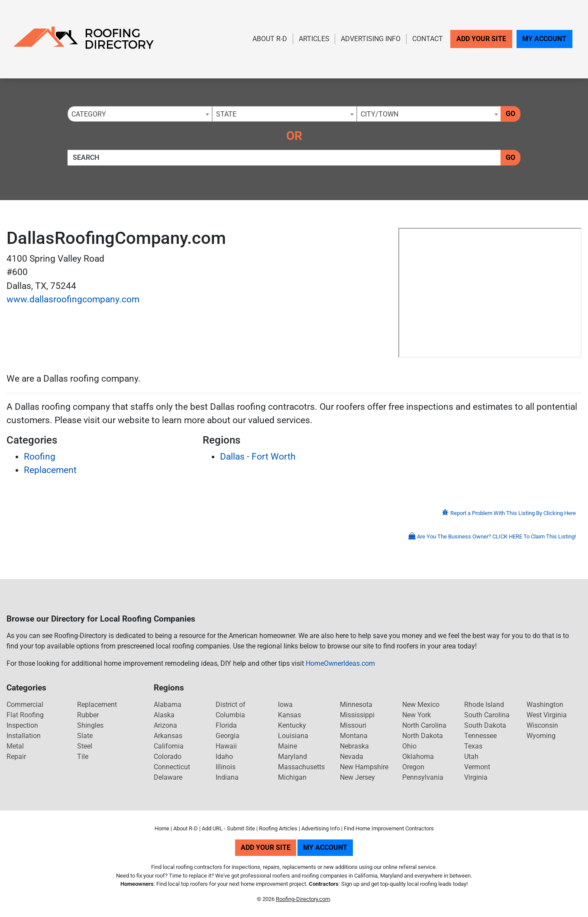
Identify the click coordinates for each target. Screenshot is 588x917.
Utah (471, 757)
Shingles (90, 725)
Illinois (226, 767)
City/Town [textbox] (380, 114)
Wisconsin (542, 725)
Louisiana (293, 736)
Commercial (25, 705)
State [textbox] (226, 114)
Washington (545, 705)
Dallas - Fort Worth (258, 457)
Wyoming (541, 736)
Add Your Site (481, 39)
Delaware (168, 777)
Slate (85, 736)
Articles (314, 39)
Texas (473, 746)
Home (162, 828)
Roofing (40, 457)
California (169, 746)
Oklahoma (418, 757)
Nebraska (354, 746)
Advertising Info (371, 39)
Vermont (477, 767)
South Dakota (485, 725)
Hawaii (226, 746)
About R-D (270, 39)
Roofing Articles (278, 828)
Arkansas (168, 736)
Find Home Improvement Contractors (389, 828)
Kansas (289, 715)
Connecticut (172, 767)
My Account (544, 39)
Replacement (50, 470)
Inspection (22, 725)
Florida (226, 725)
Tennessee (480, 736)
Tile (83, 757)
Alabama (168, 705)
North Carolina (424, 725)
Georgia (228, 736)
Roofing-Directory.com (303, 899)
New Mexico (421, 705)
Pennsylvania (423, 777)
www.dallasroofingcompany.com (73, 299)
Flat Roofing (25, 715)
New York (417, 715)
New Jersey (357, 777)
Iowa (285, 705)
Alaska (164, 715)
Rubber (88, 715)
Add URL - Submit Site (228, 828)
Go (510, 114)
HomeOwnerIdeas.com (340, 663)
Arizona (165, 725)
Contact (428, 39)
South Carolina (487, 715)
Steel (85, 746)
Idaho (224, 757)
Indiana (227, 777)
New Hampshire (364, 767)
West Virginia (547, 715)
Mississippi (357, 715)
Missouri (353, 725)
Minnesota (356, 705)
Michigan (292, 777)
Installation (24, 736)
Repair (16, 757)
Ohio (409, 746)
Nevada (352, 757)
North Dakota (423, 736)
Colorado (168, 757)
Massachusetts (301, 767)
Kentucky (292, 725)
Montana (354, 736)
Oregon (413, 767)
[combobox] (140, 114)
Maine (288, 746)
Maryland (292, 757)
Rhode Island (484, 705)
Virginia (476, 777)
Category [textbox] (89, 114)
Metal (15, 746)
